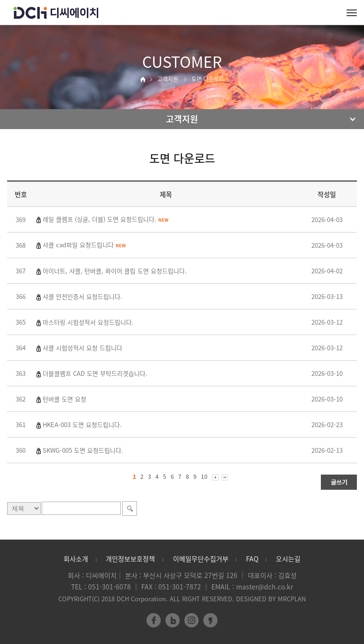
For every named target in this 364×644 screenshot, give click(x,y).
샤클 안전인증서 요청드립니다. (82, 296)
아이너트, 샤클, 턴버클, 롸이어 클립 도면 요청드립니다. (115, 271)
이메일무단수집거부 (201, 559)
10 (204, 476)
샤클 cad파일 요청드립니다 (84, 245)
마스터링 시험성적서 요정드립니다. (88, 322)
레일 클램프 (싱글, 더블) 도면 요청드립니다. (105, 219)
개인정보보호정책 (130, 559)
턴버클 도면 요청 (64, 399)
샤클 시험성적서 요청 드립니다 (82, 348)
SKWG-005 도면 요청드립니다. (83, 450)
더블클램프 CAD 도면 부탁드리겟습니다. (95, 373)
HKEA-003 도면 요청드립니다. (82, 425)
